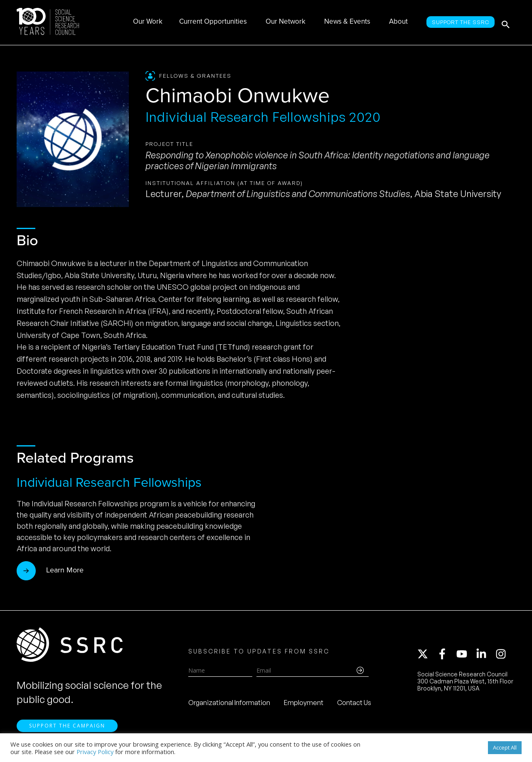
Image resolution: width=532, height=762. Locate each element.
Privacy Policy (95, 752)
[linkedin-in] (485, 656)
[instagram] (502, 656)
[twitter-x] (426, 656)
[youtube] (465, 656)
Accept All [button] (505, 747)
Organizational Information (229, 704)
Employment (304, 704)
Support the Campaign (67, 729)
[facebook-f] (446, 656)
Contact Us (354, 704)
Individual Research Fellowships (109, 482)
